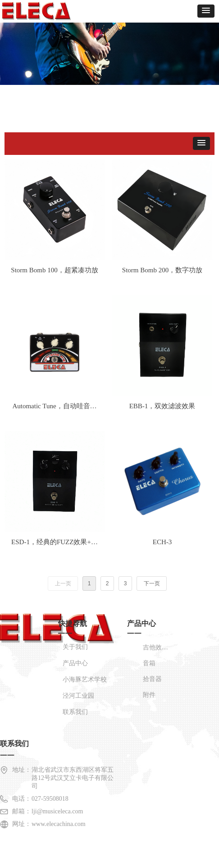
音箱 (149, 663)
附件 (149, 695)
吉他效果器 (159, 647)
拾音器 (152, 679)
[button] (206, 11)
